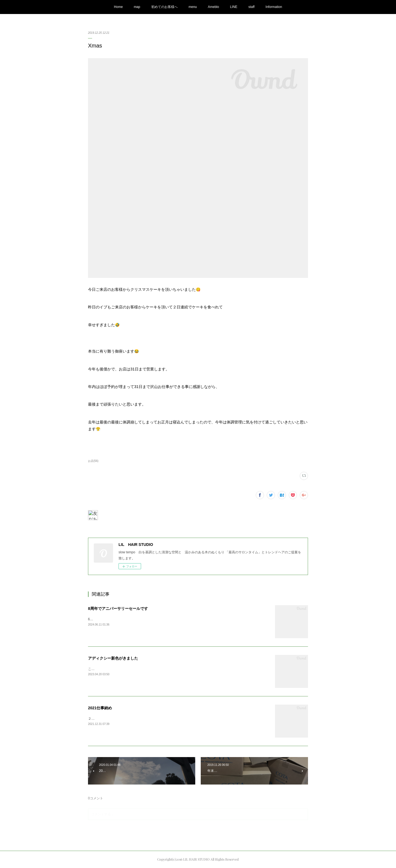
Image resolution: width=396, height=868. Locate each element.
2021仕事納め (100, 708)
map (137, 7)
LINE (234, 7)
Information (274, 7)
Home (118, 7)
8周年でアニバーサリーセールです (118, 609)
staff (251, 7)
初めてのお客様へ (164, 7)
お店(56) (93, 461)
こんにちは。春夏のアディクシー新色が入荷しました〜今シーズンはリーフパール (149, 669)
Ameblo (214, 7)
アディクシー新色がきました (113, 658)
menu (193, 7)
